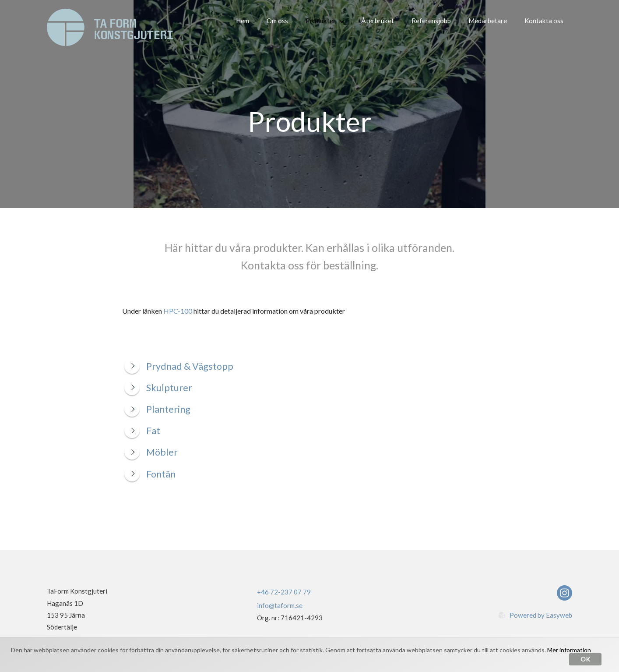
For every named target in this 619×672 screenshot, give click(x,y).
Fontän (150, 474)
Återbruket (378, 21)
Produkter (325, 21)
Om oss (277, 21)
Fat (142, 431)
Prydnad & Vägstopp (179, 366)
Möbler (151, 452)
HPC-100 (178, 311)
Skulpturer (158, 388)
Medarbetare (488, 21)
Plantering (157, 409)
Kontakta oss (544, 21)
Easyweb (559, 615)
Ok (585, 659)
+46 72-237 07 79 (284, 592)
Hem (243, 21)
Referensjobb (431, 21)
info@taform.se (280, 605)
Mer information (569, 650)
